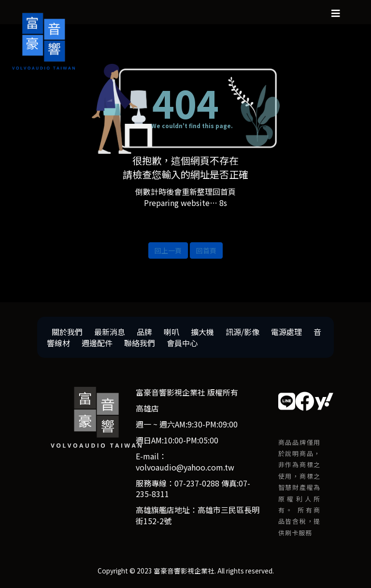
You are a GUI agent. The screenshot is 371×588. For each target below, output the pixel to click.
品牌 (144, 332)
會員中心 (182, 343)
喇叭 (171, 332)
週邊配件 (97, 343)
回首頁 (206, 250)
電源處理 (286, 332)
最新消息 (110, 332)
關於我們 (67, 332)
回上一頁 (168, 250)
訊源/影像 (243, 332)
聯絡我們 (140, 343)
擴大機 (202, 332)
